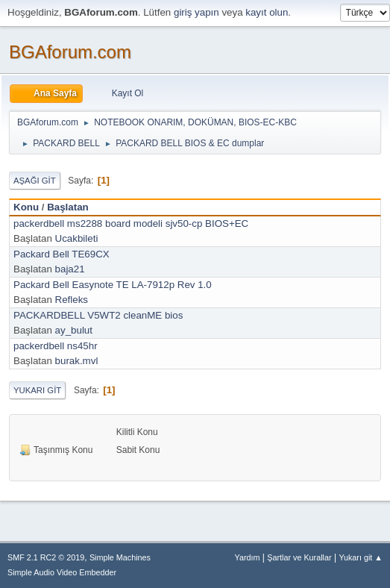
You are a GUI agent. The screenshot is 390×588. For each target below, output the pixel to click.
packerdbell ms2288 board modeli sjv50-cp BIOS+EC (131, 223)
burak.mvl (77, 361)
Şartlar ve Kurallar (299, 557)
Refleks (72, 300)
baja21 (70, 269)
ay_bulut (74, 330)
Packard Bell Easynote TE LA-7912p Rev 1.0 (113, 285)
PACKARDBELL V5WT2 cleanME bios (98, 315)
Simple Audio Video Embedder (62, 572)
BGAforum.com (70, 52)
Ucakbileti (77, 238)
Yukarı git (37, 390)
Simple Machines (120, 557)
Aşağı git (35, 181)
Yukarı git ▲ (361, 557)
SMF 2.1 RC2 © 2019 (46, 557)
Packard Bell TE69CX (62, 254)
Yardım (248, 557)
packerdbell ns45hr (56, 346)
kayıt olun (267, 12)
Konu (26, 207)
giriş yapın (196, 12)
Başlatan (68, 207)
